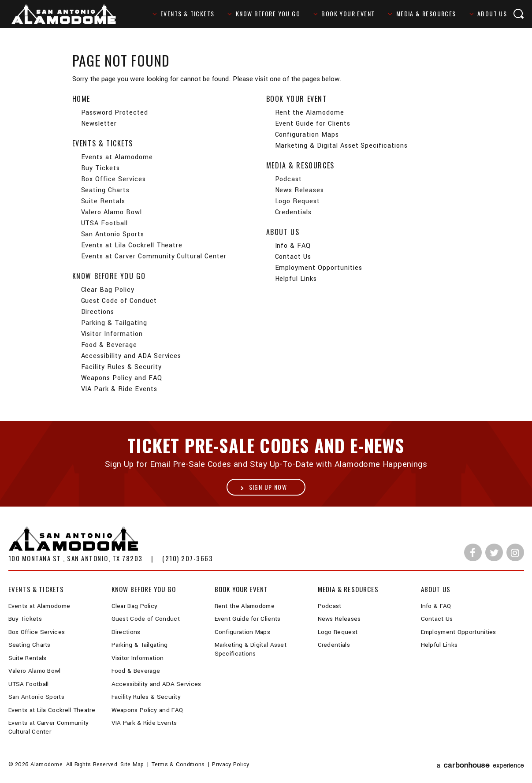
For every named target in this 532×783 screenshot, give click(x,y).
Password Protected (115, 113)
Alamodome (69, 15)
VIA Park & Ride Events (119, 389)
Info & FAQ (293, 246)
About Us (492, 13)
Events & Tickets (187, 13)
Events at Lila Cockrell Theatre (132, 245)
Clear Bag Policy (108, 290)
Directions (98, 312)
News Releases (299, 190)
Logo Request (298, 201)
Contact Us (293, 257)
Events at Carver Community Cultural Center (154, 256)
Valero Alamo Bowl (112, 212)
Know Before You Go (268, 13)
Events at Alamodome (117, 157)
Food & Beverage (109, 345)
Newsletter (99, 124)
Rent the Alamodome (310, 113)
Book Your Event (348, 13)
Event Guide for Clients (313, 124)
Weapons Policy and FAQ (122, 378)
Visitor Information (112, 334)
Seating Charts (105, 190)
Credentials (294, 212)
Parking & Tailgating (114, 323)
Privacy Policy (231, 764)
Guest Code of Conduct (119, 301)
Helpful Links (296, 279)
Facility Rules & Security (121, 367)
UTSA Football (104, 223)
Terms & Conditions (178, 764)
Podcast (289, 179)
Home (81, 99)
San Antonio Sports (113, 234)
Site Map (132, 764)
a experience (480, 766)
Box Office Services (113, 179)
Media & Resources (426, 13)
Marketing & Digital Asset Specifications (341, 146)
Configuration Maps (307, 135)
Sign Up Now (268, 487)
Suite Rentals (103, 201)
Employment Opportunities (319, 268)
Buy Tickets (101, 168)
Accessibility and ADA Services (131, 356)
